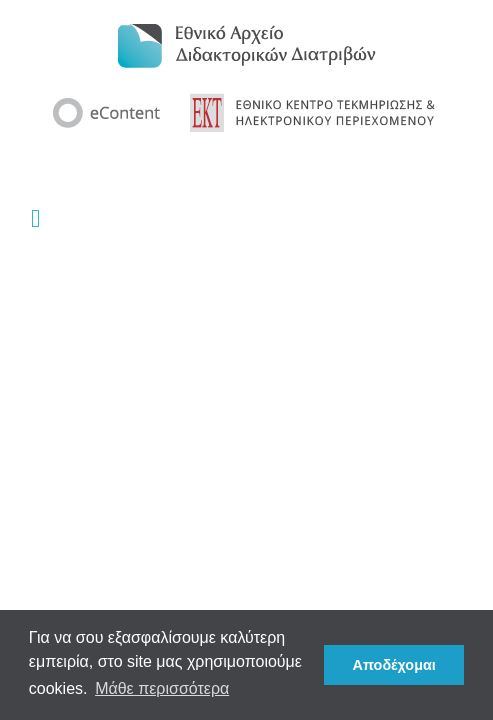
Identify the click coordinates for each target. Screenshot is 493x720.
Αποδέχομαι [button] (394, 665)
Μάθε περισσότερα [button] (162, 688)
